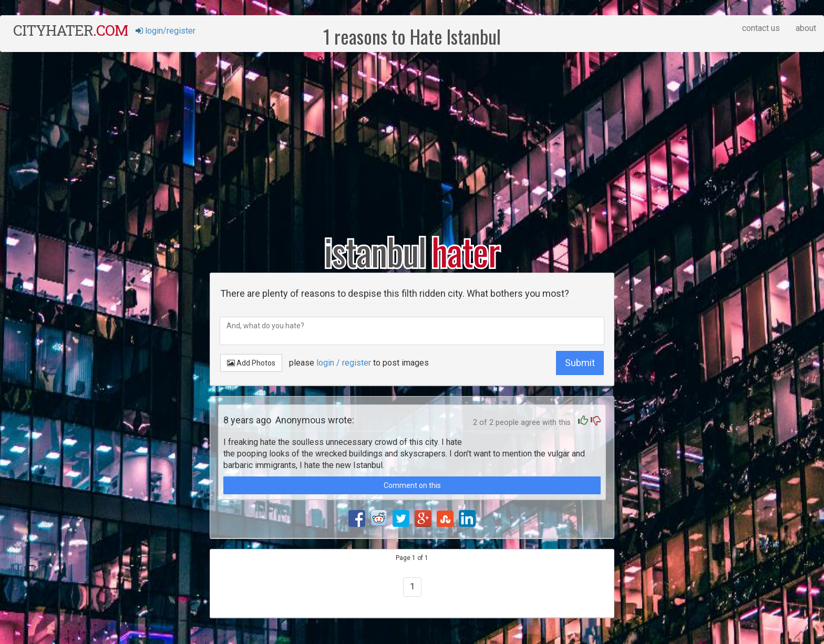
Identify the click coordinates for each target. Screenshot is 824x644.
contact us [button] (761, 28)
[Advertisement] (412, 136)
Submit (580, 363)
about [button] (806, 28)
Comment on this (412, 485)
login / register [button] (344, 363)
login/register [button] (166, 31)
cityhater (70, 30)
